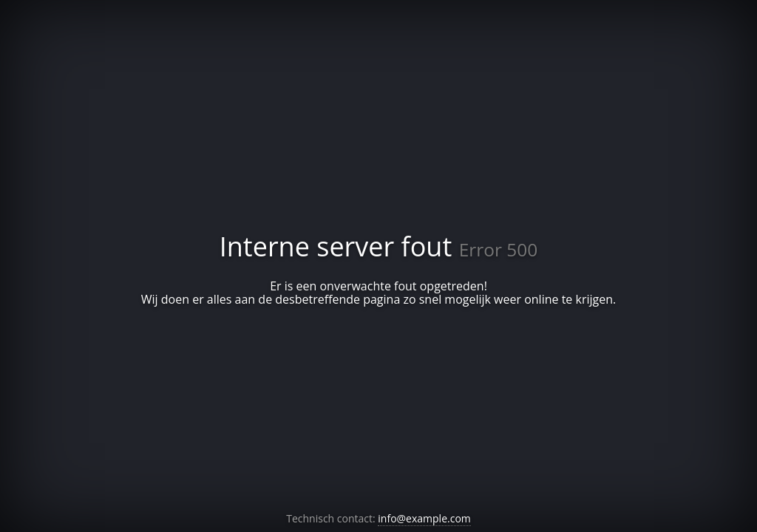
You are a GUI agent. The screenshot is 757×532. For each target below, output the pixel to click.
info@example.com (424, 518)
